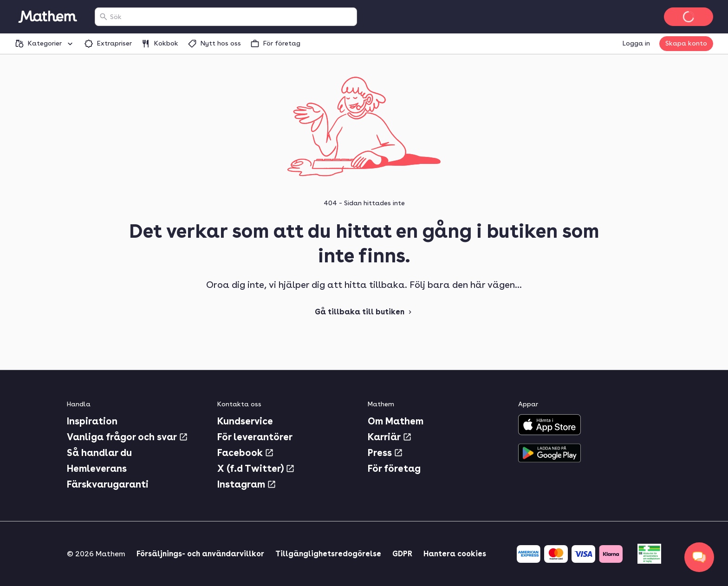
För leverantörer (255, 437)
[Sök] (104, 17)
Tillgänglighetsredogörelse (328, 554)
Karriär (390, 437)
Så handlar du (99, 453)
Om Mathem (396, 421)
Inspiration (92, 421)
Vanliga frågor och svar (127, 437)
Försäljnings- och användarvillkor (200, 554)
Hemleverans (97, 469)
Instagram (247, 484)
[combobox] (231, 17)
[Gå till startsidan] (47, 17)
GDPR (402, 554)
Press (385, 453)
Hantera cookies (455, 554)
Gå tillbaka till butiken (364, 312)
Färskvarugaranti (108, 484)
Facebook (246, 453)
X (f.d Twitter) (256, 469)
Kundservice (245, 421)
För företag (394, 469)
